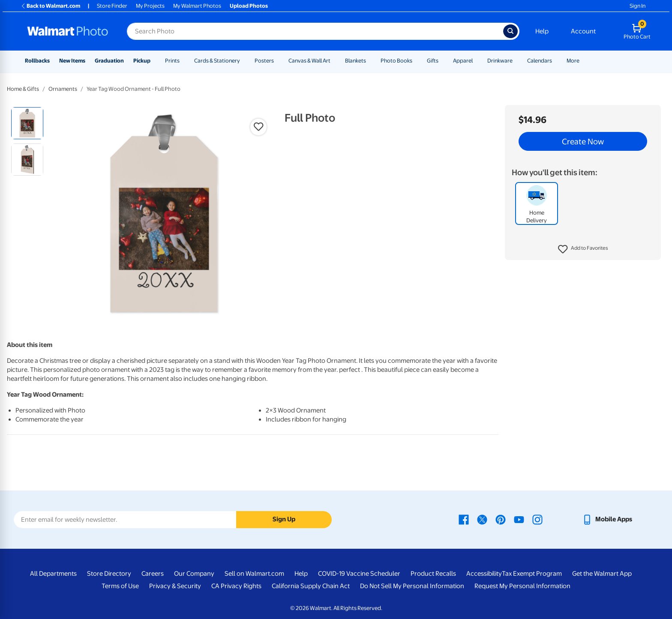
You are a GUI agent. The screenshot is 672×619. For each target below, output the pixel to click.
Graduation (109, 61)
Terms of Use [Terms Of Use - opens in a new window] (120, 586)
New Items (72, 61)
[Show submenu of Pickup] (154, 61)
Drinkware (500, 61)
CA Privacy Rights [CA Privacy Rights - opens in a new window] (236, 586)
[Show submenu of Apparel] (477, 61)
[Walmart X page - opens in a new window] (482, 519)
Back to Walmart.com (50, 6)
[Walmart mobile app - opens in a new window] (607, 519)
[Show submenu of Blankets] (370, 61)
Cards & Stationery (217, 61)
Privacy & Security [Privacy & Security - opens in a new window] (175, 586)
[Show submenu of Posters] (278, 61)
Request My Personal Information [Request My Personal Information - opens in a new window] (522, 586)
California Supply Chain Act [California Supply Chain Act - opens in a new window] (311, 586)
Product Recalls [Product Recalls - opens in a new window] (433, 574)
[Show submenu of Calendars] (556, 61)
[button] (583, 249)
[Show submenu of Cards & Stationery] (244, 61)
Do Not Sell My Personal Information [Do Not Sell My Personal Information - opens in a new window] (412, 586)
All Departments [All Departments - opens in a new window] (53, 574)
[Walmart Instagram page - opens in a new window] (537, 519)
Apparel (463, 61)
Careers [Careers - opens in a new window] (153, 574)
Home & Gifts (23, 89)
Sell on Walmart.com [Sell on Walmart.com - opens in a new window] (254, 574)
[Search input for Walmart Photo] (315, 31)
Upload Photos (249, 6)
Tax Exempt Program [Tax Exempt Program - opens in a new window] (532, 574)
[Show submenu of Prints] (183, 61)
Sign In (637, 6)
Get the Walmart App (602, 574)
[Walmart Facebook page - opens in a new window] (464, 519)
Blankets (355, 61)
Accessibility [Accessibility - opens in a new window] (484, 574)
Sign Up (284, 519)
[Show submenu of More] (583, 61)
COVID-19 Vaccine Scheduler (359, 574)
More (573, 61)
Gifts (433, 61)
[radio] (27, 123)
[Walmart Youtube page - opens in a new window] (519, 519)
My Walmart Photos (197, 6)
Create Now (583, 141)
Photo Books (396, 61)
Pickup (142, 61)
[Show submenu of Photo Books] (416, 61)
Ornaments (63, 89)
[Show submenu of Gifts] (442, 61)
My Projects (150, 6)
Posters (264, 61)
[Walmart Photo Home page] (68, 31)
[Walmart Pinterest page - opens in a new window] (501, 519)
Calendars (540, 61)
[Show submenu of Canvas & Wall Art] (334, 61)
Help (542, 31)
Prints (172, 61)
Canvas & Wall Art (309, 61)
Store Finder (112, 6)
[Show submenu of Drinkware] (516, 61)
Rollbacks (37, 61)
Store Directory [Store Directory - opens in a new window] (109, 574)
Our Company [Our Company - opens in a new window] (194, 574)
